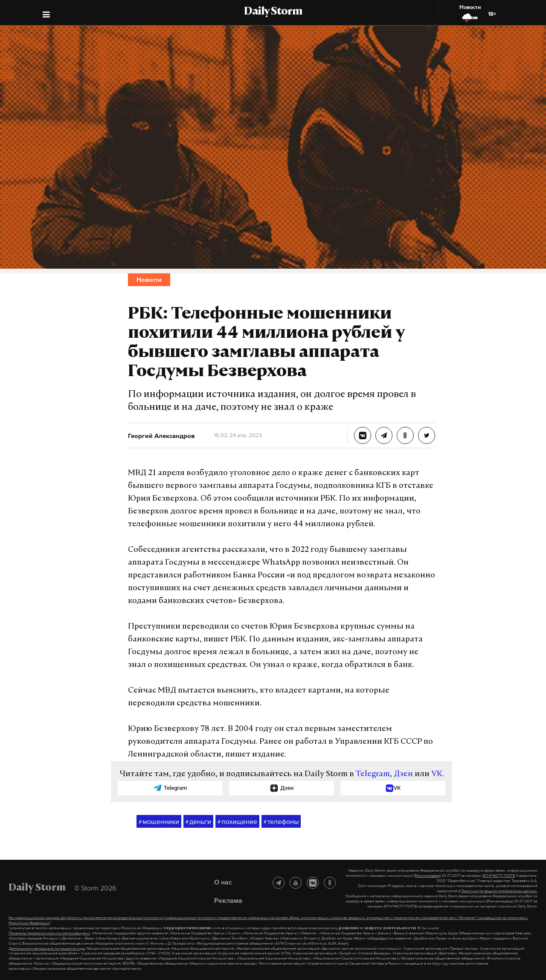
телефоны (281, 822)
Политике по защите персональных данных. (499, 891)
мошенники (159, 822)
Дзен (403, 774)
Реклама (228, 900)
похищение (237, 822)
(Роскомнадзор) (427, 876)
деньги (198, 822)
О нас (223, 882)
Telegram (373, 774)
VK (437, 774)
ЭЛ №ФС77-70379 (499, 876)
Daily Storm (273, 12)
